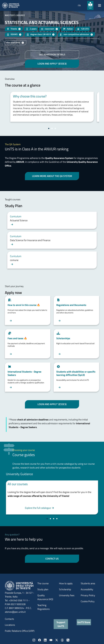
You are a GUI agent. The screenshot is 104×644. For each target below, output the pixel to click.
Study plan (43, 589)
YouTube (51, 640)
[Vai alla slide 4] (57, 519)
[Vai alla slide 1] (49, 128)
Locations (10, 625)
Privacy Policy (88, 595)
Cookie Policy (88, 601)
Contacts (9, 619)
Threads (62, 640)
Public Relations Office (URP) (20, 631)
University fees (67, 595)
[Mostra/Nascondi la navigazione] (100, 5)
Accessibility (87, 589)
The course (43, 583)
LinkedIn (45, 640)
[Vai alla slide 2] (52, 128)
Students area (88, 583)
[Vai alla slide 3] (55, 128)
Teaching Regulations (43, 607)
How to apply (66, 583)
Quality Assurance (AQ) (45, 597)
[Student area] (90, 5)
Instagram (34, 640)
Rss (68, 640)
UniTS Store (84, 622)
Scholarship (65, 589)
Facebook (40, 640)
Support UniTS (61, 624)
